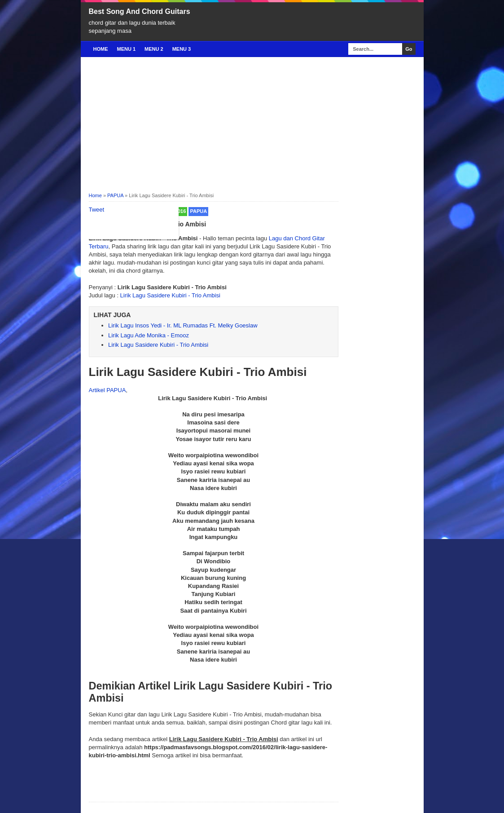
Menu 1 (127, 49)
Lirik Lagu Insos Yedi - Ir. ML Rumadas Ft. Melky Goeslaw (183, 325)
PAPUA (198, 211)
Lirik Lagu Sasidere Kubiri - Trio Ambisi (170, 295)
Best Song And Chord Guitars (140, 11)
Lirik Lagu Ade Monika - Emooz (149, 335)
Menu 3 (182, 49)
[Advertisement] (252, 124)
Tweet (97, 210)
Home (101, 49)
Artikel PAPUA (107, 390)
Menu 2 (154, 49)
